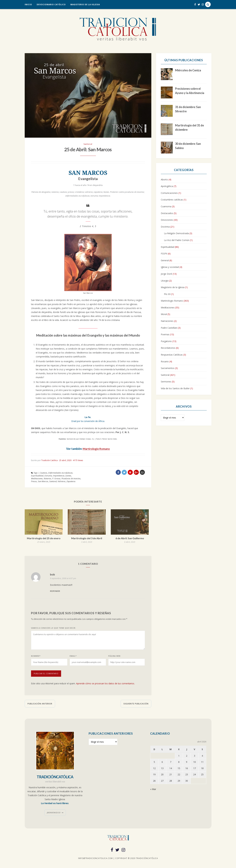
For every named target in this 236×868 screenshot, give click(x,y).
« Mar (153, 790)
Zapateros (71, 482)
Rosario (165, 361)
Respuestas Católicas (172, 355)
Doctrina (165, 227)
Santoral (88, 144)
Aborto (164, 180)
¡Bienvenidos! (54, 813)
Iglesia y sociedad (170, 267)
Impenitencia (59, 477)
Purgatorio (166, 341)
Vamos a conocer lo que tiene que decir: (53, 629)
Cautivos (44, 474)
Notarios (47, 479)
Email (73, 657)
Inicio (28, 5)
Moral (164, 314)
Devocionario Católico (51, 5)
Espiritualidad (37, 477)
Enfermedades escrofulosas (60, 474)
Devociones (167, 220)
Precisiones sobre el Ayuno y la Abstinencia (190, 91)
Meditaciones (37, 479)
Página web (114, 657)
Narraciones (167, 321)
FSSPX (164, 254)
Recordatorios (168, 348)
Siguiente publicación (136, 704)
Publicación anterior (40, 704)
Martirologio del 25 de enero (44, 539)
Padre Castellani (169, 328)
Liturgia (165, 281)
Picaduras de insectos (71, 479)
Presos (34, 482)
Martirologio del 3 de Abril (87, 539)
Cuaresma (166, 206)
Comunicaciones (169, 193)
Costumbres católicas (172, 200)
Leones (68, 477)
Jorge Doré (166, 274)
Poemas (165, 334)
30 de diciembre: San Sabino (188, 146)
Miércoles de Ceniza (188, 70)
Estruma (48, 477)
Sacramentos (168, 368)
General (165, 260)
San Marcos (43, 482)
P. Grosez (56, 479)
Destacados (167, 213)
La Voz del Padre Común (177, 240)
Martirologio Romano (96, 450)
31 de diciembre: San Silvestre (188, 109)
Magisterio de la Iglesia (85, 5)
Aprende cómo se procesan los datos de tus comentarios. (106, 684)
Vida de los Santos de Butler (175, 388)
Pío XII (167, 294)
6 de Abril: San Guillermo (130, 539)
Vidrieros (62, 482)
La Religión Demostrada (176, 233)
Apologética (167, 186)
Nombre (36, 657)
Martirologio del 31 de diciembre (189, 127)
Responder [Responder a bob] (55, 592)
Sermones (166, 382)
